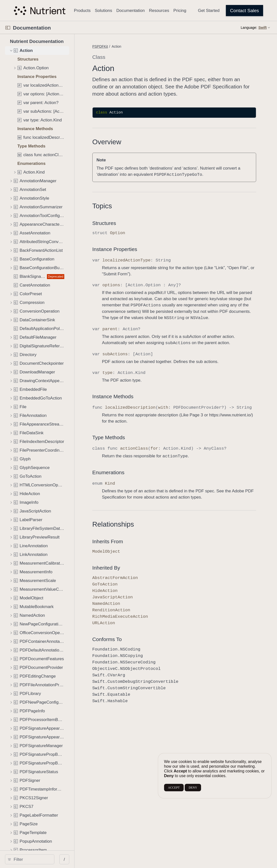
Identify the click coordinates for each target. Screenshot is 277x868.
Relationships (140, 549)
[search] (42, 859)
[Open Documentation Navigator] (8, 28)
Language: (249, 28)
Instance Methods (140, 409)
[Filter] (44, 859)
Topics (129, 206)
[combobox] (44, 859)
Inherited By (133, 593)
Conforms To (134, 664)
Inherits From (135, 566)
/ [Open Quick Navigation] (89, 859)
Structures (131, 223)
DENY (193, 788)
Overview (134, 142)
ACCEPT (174, 788)
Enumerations (135, 491)
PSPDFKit (127, 46)
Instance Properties (142, 249)
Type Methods (136, 456)
